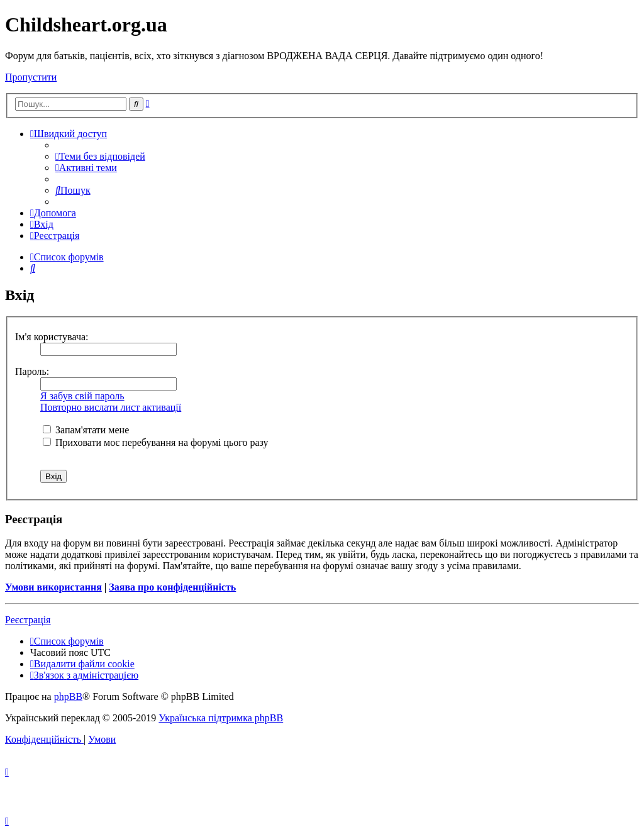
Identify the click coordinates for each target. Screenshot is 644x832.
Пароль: (32, 371)
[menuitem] (100, 156)
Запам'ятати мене (86, 430)
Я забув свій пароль (82, 396)
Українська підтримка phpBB (221, 718)
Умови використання (53, 587)
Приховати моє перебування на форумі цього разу (156, 442)
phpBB (68, 696)
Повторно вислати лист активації (111, 407)
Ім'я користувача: (52, 337)
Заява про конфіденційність (172, 587)
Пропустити (31, 77)
